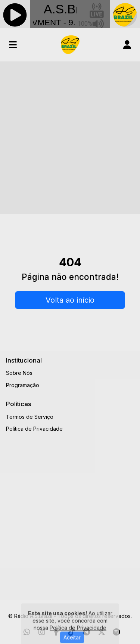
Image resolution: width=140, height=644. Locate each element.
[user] (127, 45)
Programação (23, 385)
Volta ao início (70, 300)
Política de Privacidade (34, 429)
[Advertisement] (70, 135)
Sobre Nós (19, 373)
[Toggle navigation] (13, 45)
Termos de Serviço (30, 417)
